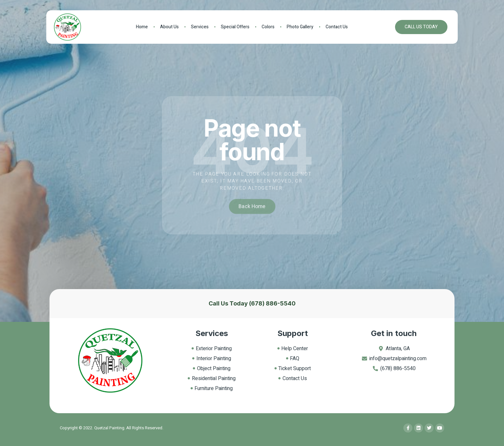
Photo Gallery (300, 27)
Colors (268, 27)
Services (200, 27)
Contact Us (337, 27)
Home (142, 27)
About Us (169, 27)
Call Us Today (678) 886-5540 (252, 303)
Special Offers (235, 27)
